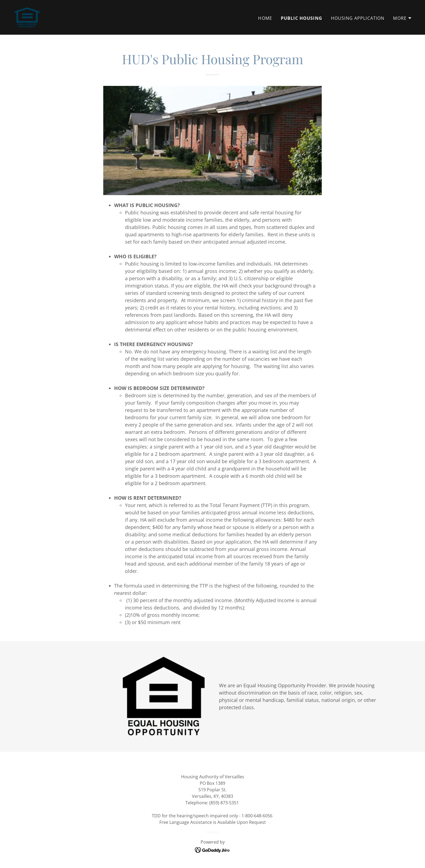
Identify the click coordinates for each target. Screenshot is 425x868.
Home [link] (265, 18)
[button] (403, 18)
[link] (27, 17)
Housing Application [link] (358, 18)
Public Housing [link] (302, 18)
